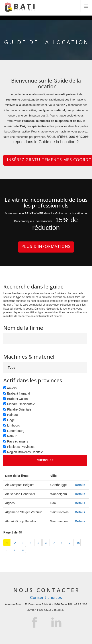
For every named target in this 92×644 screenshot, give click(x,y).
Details (80, 485)
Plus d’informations (46, 246)
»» (23, 550)
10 (78, 543)
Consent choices (46, 597)
